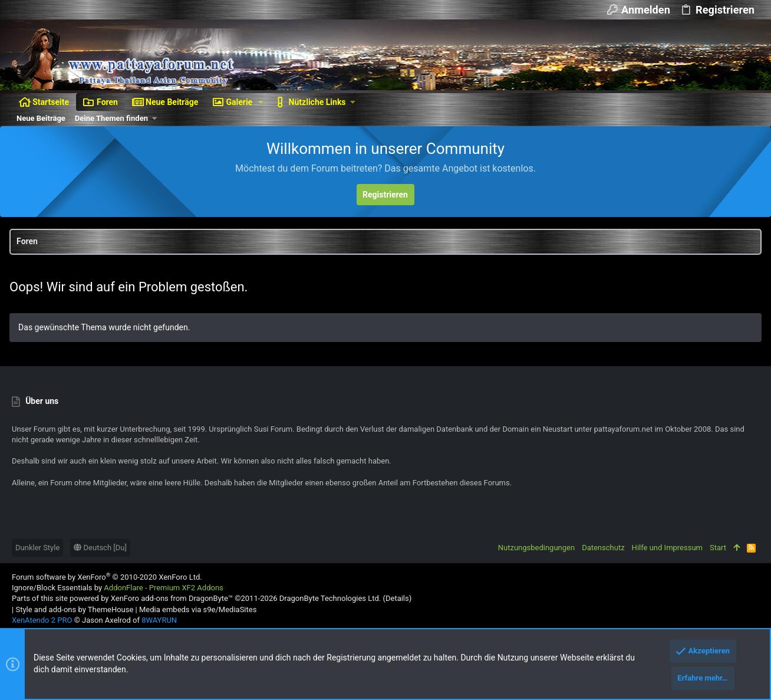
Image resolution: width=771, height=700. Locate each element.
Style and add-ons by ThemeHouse (74, 609)
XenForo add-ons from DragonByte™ (172, 598)
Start (718, 548)
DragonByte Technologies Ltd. (330, 598)
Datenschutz (603, 548)
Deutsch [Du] (100, 548)
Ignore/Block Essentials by (118, 588)
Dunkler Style (37, 548)
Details (397, 598)
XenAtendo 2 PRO (42, 620)
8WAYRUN (159, 620)
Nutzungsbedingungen (536, 548)
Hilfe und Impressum (667, 548)
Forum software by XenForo (107, 577)
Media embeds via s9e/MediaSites (198, 609)
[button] (261, 102)
